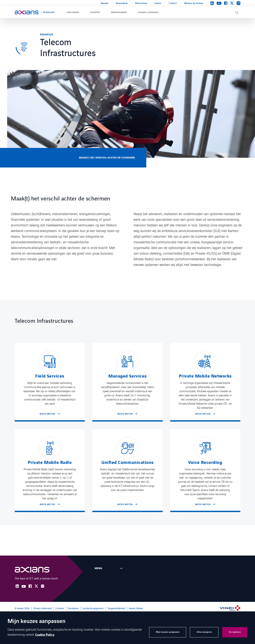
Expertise (95, 12)
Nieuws (105, 3)
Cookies (60, 608)
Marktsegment (119, 12)
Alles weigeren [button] (204, 632)
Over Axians (73, 12)
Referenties (141, 3)
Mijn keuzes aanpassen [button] (168, 632)
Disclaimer (73, 608)
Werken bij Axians (194, 3)
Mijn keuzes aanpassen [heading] (36, 622)
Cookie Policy (45, 635)
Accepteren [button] (235, 632)
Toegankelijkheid (116, 608)
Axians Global (136, 608)
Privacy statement (42, 608)
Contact (173, 3)
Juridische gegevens (93, 608)
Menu (98, 568)
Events (158, 3)
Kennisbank (122, 3)
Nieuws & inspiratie (148, 12)
